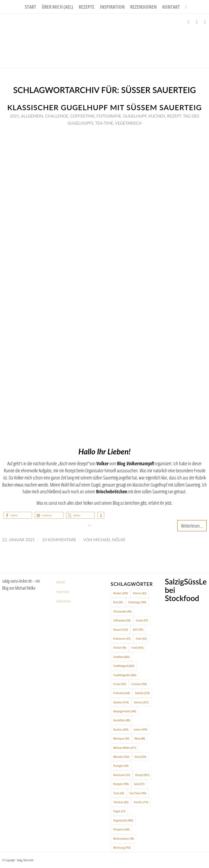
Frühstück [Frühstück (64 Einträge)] (122, 693)
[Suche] (185, 7)
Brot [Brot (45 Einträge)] (118, 602)
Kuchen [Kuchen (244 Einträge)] (121, 729)
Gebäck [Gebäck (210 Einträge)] (142, 693)
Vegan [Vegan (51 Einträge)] (119, 811)
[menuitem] (30, 7)
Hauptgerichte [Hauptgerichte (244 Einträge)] (125, 711)
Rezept (174, 116)
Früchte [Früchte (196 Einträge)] (139, 684)
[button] (18, 515)
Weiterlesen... (192, 526)
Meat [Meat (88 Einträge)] (140, 738)
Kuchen (157, 116)
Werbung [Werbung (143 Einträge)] (122, 847)
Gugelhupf (135, 116)
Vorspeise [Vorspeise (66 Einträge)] (121, 829)
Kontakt (61, 582)
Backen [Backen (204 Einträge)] (121, 593)
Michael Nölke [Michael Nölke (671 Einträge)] (125, 748)
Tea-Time (104, 123)
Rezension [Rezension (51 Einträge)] (122, 775)
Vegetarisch (128, 123)
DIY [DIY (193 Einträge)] (138, 630)
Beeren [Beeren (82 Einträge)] (140, 593)
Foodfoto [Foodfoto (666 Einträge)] (121, 657)
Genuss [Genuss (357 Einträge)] (141, 702)
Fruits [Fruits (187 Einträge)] (120, 684)
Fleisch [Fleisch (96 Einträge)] (120, 647)
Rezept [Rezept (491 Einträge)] (142, 775)
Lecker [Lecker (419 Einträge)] (140, 729)
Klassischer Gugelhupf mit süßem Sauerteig (105, 107)
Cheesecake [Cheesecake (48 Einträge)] (122, 611)
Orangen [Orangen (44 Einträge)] (121, 766)
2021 (14, 116)
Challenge (57, 116)
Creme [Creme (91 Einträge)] (142, 620)
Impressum (63, 592)
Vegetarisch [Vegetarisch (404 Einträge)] (123, 820)
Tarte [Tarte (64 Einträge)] (119, 793)
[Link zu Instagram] (197, 22)
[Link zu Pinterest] (205, 22)
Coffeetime (82, 116)
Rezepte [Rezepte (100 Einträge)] (121, 784)
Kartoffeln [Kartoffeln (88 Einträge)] (122, 720)
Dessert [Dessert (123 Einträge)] (121, 630)
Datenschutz (63, 601)
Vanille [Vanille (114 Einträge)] (141, 802)
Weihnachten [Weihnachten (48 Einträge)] (124, 838)
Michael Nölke (109, 540)
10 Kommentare (59, 540)
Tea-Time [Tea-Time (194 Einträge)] (138, 793)
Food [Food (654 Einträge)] (137, 647)
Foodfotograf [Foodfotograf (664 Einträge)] (124, 666)
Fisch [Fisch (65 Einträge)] (141, 638)
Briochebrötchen (112, 491)
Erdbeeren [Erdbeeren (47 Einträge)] (122, 638)
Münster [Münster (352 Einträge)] (121, 757)
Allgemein (32, 116)
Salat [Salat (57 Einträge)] (139, 784)
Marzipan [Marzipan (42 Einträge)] (121, 738)
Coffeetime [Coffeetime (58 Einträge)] (122, 620)
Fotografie (109, 116)
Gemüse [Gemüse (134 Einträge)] (121, 702)
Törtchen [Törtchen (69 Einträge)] (121, 802)
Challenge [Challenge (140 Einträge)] (137, 602)
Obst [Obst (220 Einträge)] (140, 757)
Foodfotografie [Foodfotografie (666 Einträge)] (125, 675)
